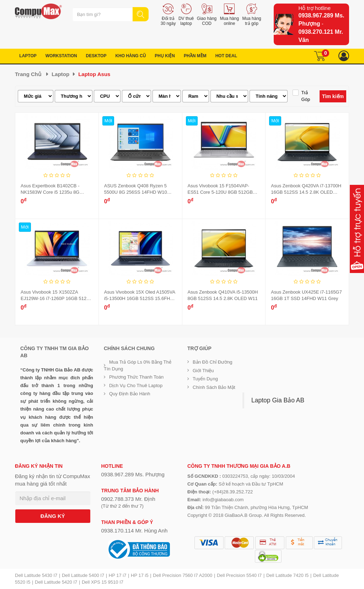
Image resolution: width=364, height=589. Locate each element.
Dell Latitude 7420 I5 (287, 575)
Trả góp (306, 96)
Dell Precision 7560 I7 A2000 (183, 575)
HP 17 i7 (118, 575)
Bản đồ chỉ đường (213, 362)
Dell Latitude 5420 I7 (56, 582)
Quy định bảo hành (130, 394)
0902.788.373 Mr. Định (128, 499)
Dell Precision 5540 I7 (239, 575)
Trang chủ (28, 74)
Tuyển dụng (205, 379)
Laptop (60, 74)
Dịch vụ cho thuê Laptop (136, 385)
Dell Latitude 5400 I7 (83, 575)
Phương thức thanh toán (136, 377)
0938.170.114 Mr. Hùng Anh (135, 531)
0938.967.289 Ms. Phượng (133, 474)
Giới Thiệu (203, 371)
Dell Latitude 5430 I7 (36, 575)
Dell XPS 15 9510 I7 (103, 582)
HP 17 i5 (140, 575)
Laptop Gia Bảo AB (278, 400)
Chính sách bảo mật (214, 387)
